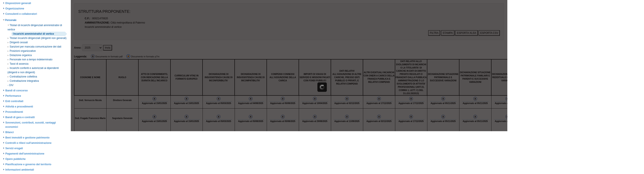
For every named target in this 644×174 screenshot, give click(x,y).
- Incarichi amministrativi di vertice (33, 34)
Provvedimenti (14, 112)
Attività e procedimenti (19, 107)
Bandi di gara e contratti (20, 117)
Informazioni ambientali (20, 170)
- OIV (10, 85)
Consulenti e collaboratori (21, 14)
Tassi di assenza (18, 64)
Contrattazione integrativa (23, 81)
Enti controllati (14, 101)
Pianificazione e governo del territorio (28, 164)
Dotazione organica (20, 55)
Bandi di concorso (17, 91)
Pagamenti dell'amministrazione (25, 154)
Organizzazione (15, 9)
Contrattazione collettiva (22, 77)
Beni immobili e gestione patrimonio (27, 138)
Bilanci (10, 132)
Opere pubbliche (16, 159)
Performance (13, 96)
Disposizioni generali (18, 3)
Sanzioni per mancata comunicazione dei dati (34, 47)
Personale (10, 20)
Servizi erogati (14, 148)
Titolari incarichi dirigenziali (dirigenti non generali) (37, 38)
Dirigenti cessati (18, 42)
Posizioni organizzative (22, 51)
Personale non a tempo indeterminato (30, 59)
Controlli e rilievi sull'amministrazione (28, 143)
